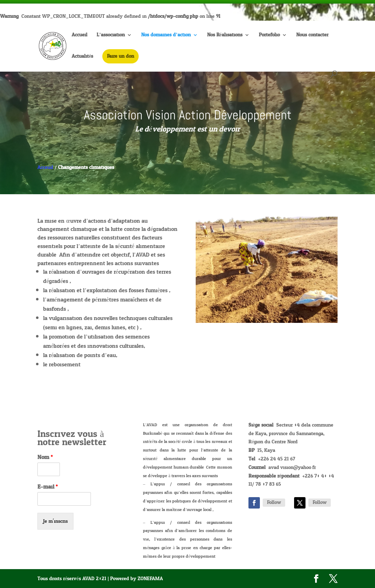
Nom (45, 457)
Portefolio (269, 36)
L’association (111, 36)
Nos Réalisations (225, 36)
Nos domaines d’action (166, 36)
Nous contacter (312, 36)
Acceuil (45, 167)
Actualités (82, 57)
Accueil (79, 36)
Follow (274, 502)
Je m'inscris (55, 521)
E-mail (48, 487)
